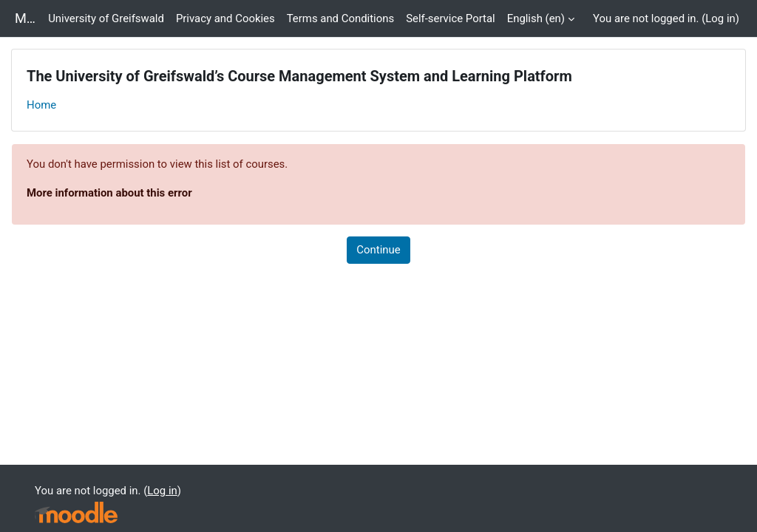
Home (41, 105)
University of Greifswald (106, 18)
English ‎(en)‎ (536, 18)
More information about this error (109, 193)
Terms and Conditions (340, 18)
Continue (378, 250)
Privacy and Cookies (225, 18)
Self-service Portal (451, 18)
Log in (720, 18)
